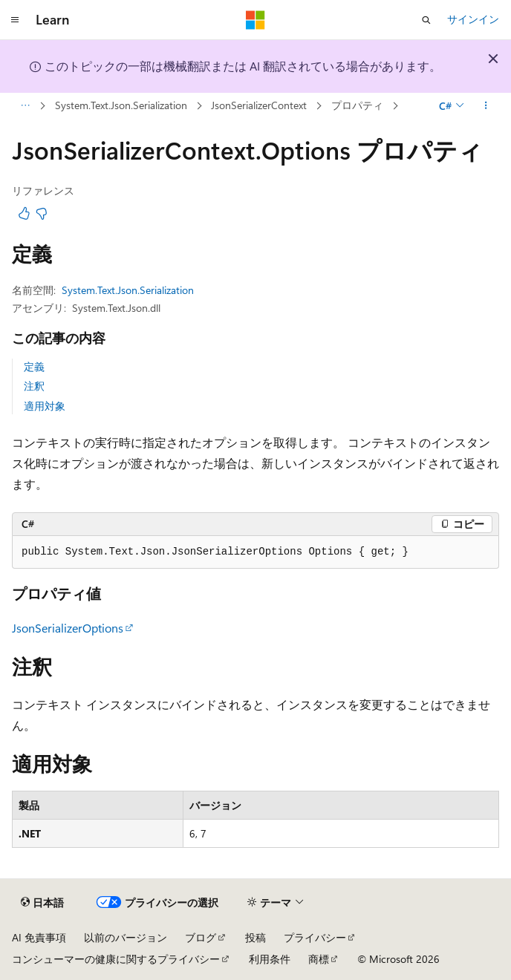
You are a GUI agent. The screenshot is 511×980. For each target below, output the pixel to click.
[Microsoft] (255, 20)
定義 (34, 366)
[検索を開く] (426, 20)
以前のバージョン (126, 937)
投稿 (255, 937)
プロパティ (357, 105)
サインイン (473, 19)
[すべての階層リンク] (25, 106)
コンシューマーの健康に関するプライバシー (116, 959)
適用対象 (45, 406)
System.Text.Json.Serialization (121, 105)
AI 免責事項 (39, 937)
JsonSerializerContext (259, 105)
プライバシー (315, 937)
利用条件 (270, 959)
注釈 (34, 386)
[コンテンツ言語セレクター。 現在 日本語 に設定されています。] (42, 903)
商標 (319, 959)
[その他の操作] (486, 106)
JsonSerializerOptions (68, 628)
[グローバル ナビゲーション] (15, 20)
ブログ (201, 937)
